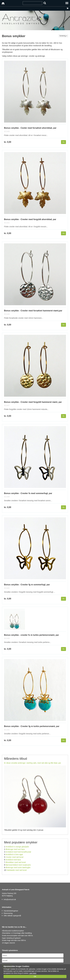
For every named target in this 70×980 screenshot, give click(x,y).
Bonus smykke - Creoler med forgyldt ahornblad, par (30, 219)
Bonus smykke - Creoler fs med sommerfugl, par (28, 493)
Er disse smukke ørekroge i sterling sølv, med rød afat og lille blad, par (32, 763)
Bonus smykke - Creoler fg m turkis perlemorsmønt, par (32, 726)
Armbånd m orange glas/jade (17, 847)
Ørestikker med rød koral (16, 862)
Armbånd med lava (13, 860)
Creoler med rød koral (14, 857)
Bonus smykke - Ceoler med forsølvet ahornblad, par (30, 128)
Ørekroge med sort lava (15, 849)
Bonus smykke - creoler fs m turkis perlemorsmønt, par (31, 635)
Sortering (63, 36)
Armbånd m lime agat (14, 854)
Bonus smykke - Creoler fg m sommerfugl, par (27, 585)
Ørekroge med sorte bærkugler (18, 867)
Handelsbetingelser (11, 911)
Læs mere (33, 973)
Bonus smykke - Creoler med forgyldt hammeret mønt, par (33, 402)
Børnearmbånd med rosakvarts (18, 865)
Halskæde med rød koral (16, 870)
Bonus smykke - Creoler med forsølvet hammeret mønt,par (33, 311)
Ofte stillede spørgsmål (12, 916)
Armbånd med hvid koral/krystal (18, 852)
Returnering (8, 913)
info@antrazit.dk (10, 899)
